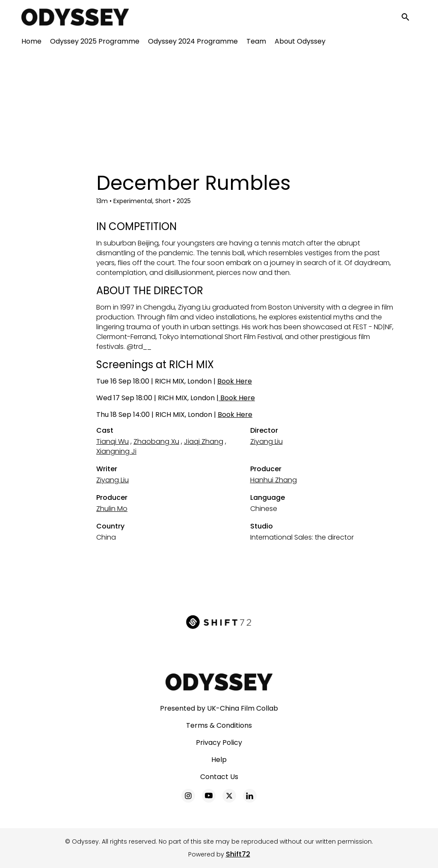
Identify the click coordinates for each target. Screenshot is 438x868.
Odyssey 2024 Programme (193, 43)
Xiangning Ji (116, 451)
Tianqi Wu (112, 441)
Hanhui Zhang (274, 480)
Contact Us (219, 777)
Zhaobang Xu (156, 441)
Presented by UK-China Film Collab (219, 708)
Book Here (235, 381)
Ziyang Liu (266, 441)
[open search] (409, 18)
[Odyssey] (219, 682)
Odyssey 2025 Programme (95, 43)
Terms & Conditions (219, 725)
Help (219, 760)
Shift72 (238, 854)
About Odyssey (300, 43)
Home (31, 43)
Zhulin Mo (112, 509)
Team (256, 43)
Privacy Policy (219, 743)
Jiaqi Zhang (204, 441)
